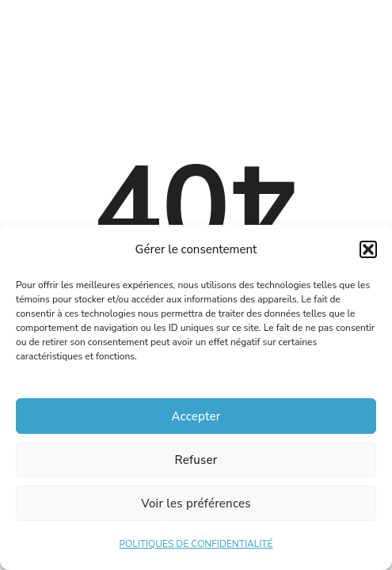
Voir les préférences (196, 503)
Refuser (196, 460)
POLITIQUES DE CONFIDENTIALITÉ (196, 544)
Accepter (196, 416)
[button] (368, 249)
